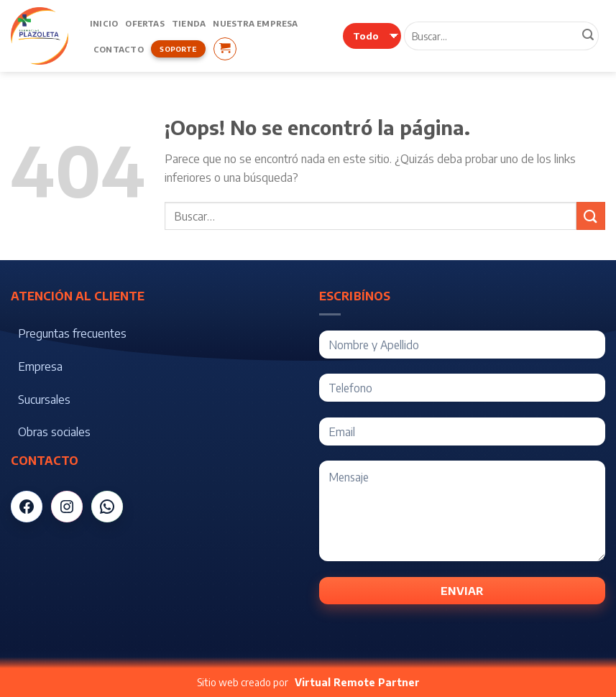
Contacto (119, 49)
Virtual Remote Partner (357, 682)
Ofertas (145, 23)
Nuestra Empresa (255, 23)
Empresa (40, 366)
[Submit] (591, 216)
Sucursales (44, 400)
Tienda (189, 23)
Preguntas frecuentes (72, 333)
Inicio (104, 23)
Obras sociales (54, 432)
